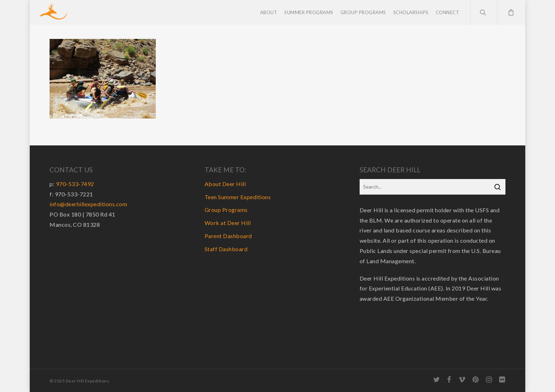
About (269, 12)
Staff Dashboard (226, 249)
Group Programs (363, 12)
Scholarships (411, 12)
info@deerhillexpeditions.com (88, 204)
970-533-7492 (75, 184)
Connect (448, 12)
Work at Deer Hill (228, 223)
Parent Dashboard (228, 236)
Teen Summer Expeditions (238, 197)
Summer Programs (309, 12)
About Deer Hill (225, 184)
